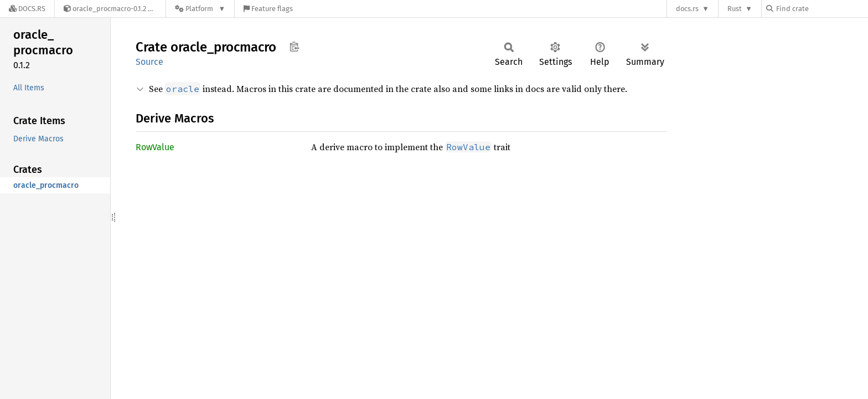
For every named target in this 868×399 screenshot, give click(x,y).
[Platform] (200, 9)
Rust (735, 9)
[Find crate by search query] (821, 9)
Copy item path (294, 47)
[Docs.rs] (27, 9)
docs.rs (687, 9)
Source (149, 62)
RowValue (155, 147)
